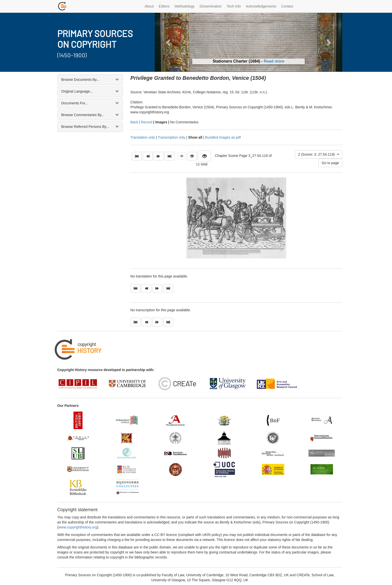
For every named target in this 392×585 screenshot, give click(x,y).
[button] (169, 42)
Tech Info (234, 6)
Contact (287, 6)
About (149, 6)
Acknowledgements (261, 6)
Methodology (184, 6)
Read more (274, 61)
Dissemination (211, 6)
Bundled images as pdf (223, 137)
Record (147, 122)
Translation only (143, 137)
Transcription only (171, 137)
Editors (164, 6)
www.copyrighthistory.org (78, 527)
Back (134, 122)
